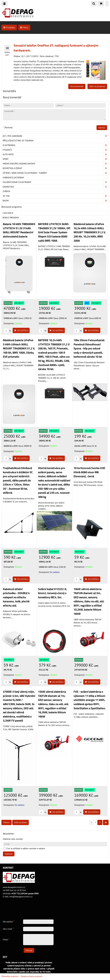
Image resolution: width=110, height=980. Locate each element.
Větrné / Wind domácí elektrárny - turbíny (56, 173)
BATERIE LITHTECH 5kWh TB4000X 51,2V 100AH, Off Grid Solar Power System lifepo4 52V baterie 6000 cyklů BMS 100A (54, 232)
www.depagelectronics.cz (14, 887)
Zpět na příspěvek (97, 86)
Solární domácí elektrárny (56, 182)
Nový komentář (77, 86)
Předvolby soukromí (10, 976)
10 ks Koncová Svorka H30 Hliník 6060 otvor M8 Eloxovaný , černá (89, 472)
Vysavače (56, 150)
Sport (56, 159)
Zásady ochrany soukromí (31, 976)
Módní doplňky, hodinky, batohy (56, 164)
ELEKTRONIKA (56, 145)
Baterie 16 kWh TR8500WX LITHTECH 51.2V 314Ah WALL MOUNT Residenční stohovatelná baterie (19, 230)
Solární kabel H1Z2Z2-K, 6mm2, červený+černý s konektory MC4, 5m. (53, 593)
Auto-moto (56, 154)
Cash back (8, 213)
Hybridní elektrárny (13, 178)
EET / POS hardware (56, 136)
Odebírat (9, 854)
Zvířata (6, 191)
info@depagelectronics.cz (21, 897)
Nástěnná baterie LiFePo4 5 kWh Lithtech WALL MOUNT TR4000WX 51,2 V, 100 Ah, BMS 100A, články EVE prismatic (19, 348)
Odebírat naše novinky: (13, 839)
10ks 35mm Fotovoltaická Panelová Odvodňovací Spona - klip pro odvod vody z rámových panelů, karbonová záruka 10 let (89, 348)
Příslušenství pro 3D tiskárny (18, 141)
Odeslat (102, 128)
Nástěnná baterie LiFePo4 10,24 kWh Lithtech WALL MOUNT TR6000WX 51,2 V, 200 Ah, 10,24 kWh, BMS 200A (90, 232)
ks (7, 331)
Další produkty (21, 822)
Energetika (56, 187)
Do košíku (21, 330)
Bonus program (11, 218)
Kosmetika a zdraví (56, 168)
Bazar (56, 201)
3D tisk (56, 196)
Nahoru (7, 822)
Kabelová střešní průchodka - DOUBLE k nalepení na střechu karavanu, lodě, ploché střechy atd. (16, 597)
